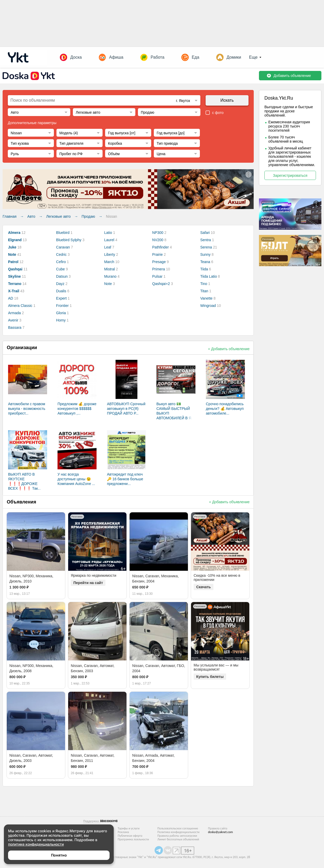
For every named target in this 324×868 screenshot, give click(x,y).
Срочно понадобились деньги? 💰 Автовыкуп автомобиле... (225, 409)
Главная (9, 216)
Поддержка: (92, 821)
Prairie (157, 254)
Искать (227, 100)
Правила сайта (218, 828)
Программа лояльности (133, 839)
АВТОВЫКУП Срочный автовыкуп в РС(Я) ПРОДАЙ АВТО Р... (126, 409)
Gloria (61, 313)
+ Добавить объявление (229, 349)
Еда (196, 57)
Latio (108, 233)
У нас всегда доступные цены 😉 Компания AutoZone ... (76, 479)
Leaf (108, 247)
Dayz (60, 284)
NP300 (158, 233)
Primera (159, 269)
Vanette (206, 298)
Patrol (13, 262)
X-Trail (14, 291)
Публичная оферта (130, 836)
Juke (12, 247)
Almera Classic (20, 306)
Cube (61, 269)
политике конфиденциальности (36, 844)
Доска (76, 57)
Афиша (116, 57)
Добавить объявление (289, 76)
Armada (14, 313)
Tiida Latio (208, 276)
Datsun (62, 276)
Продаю (88, 216)
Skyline (14, 276)
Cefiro (61, 262)
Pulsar (157, 276)
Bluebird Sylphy (69, 240)
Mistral (109, 269)
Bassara (15, 327)
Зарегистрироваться (290, 175)
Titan (204, 291)
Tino (204, 284)
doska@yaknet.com (220, 832)
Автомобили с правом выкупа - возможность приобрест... (27, 409)
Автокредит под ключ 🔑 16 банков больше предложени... (125, 479)
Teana (205, 262)
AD (11, 298)
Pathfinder (161, 247)
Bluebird (63, 233)
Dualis (61, 291)
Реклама (123, 832)
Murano (110, 276)
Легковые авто (58, 216)
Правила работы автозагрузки (177, 836)
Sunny (205, 254)
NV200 (158, 240)
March (109, 262)
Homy (61, 320)
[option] (36, 542)
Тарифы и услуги (129, 828)
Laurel (109, 240)
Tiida (204, 269)
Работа (158, 57)
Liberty (110, 254)
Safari (205, 233)
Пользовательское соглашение (178, 828)
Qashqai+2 (161, 284)
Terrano (15, 284)
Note (12, 254)
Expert (61, 298)
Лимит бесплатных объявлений (178, 839)
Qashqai (15, 269)
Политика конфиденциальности (179, 832)
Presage (159, 262)
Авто (31, 216)
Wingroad (208, 306)
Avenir (13, 320)
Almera (14, 233)
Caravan (63, 247)
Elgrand (15, 240)
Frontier (62, 306)
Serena (206, 247)
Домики (234, 57)
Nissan (112, 216)
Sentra (205, 240)
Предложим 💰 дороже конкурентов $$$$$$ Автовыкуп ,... (77, 409)
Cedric (61, 254)
